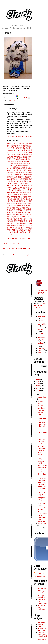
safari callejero (42, 471)
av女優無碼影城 (16, 197)
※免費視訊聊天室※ (25, 179)
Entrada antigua (27, 248)
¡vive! (40, 444)
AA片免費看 (27, 190)
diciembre (42, 393)
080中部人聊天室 (13, 188)
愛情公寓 (21, 144)
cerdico (40, 509)
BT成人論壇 (18, 157)
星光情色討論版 (26, 172)
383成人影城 (20, 150)
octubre (41, 401)
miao (40, 452)
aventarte (41, 623)
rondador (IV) (41, 458)
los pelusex (42, 588)
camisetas (42, 320)
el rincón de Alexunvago (42, 629)
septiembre (42, 524)
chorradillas (42, 324)
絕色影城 (14, 203)
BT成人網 (25, 166)
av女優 (25, 197)
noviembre (42, 397)
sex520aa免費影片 (24, 164)
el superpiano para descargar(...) (42, 515)
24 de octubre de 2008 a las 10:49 (20, 136)
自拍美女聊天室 (16, 159)
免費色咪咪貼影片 (20, 212)
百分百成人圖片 (15, 199)
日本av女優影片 (24, 195)
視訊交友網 (21, 217)
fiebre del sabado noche (41, 448)
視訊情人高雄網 (25, 148)
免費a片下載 (12, 190)
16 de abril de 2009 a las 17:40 (18, 238)
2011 (38, 384)
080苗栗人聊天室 (13, 186)
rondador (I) (42, 468)
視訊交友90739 (23, 228)
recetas (41, 351)
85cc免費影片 (14, 183)
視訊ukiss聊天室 (25, 226)
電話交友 (22, 201)
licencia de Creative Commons (40, 305)
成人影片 (17, 146)
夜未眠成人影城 (18, 206)
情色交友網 (25, 146)
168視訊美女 (14, 232)
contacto (41, 328)
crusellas (41, 625)
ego (39, 590)
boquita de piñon (42, 413)
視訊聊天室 (21, 221)
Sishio (7, 33)
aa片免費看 (11, 192)
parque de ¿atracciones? (42, 499)
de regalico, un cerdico (42, 475)
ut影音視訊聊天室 (22, 223)
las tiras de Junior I (42, 488)
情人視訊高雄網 (15, 172)
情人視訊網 (19, 230)
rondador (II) (42, 465)
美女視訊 (16, 148)
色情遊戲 (12, 214)
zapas (40, 352)
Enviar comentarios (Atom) (23, 255)
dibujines (41, 330)
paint (40, 404)
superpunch (42, 634)
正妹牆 (26, 144)
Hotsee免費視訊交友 (15, 168)
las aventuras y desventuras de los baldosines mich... (42, 422)
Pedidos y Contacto (42, 483)
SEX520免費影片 (17, 161)
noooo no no (42, 521)
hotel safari (42, 632)
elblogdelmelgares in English (42, 292)
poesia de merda (41, 409)
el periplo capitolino (41, 597)
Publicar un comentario (11, 243)
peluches (13, 100)
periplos (41, 349)
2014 (38, 379)
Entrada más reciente (10, 248)
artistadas (41, 316)
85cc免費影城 (12, 144)
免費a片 (26, 161)
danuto (40, 626)
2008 (38, 390)
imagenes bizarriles (41, 338)
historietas (42, 333)
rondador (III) (41, 462)
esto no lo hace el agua (41, 493)
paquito (40, 406)
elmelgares (40, 573)
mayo (40, 528)
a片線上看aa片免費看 (21, 152)
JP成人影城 (11, 150)
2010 (38, 386)
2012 (38, 381)
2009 (38, 388)
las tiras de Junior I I (42, 479)
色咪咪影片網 (14, 208)
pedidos (41, 343)
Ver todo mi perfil (40, 576)
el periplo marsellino (42, 593)
